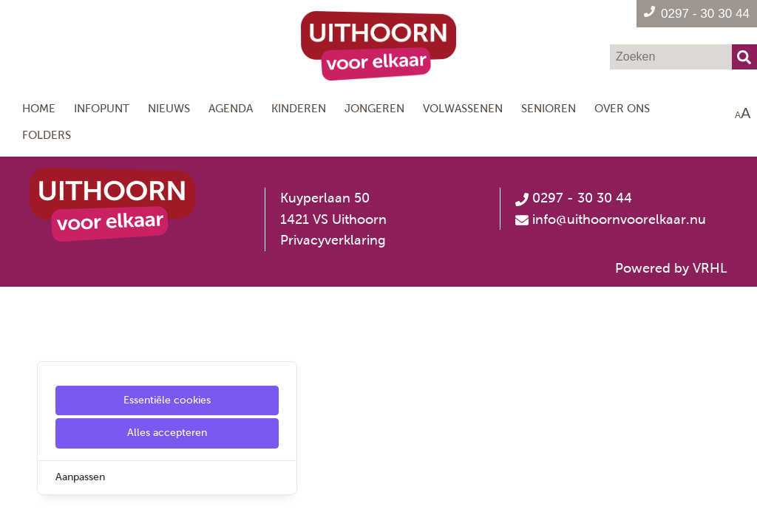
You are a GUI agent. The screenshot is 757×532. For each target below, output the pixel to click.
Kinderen (299, 108)
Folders (47, 135)
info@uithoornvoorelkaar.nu (619, 219)
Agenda (231, 108)
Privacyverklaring (333, 240)
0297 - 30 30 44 (574, 198)
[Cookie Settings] (17, 510)
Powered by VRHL (671, 268)
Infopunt (102, 108)
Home (39, 108)
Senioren (549, 108)
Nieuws (169, 108)
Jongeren (374, 108)
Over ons (622, 108)
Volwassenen (463, 108)
